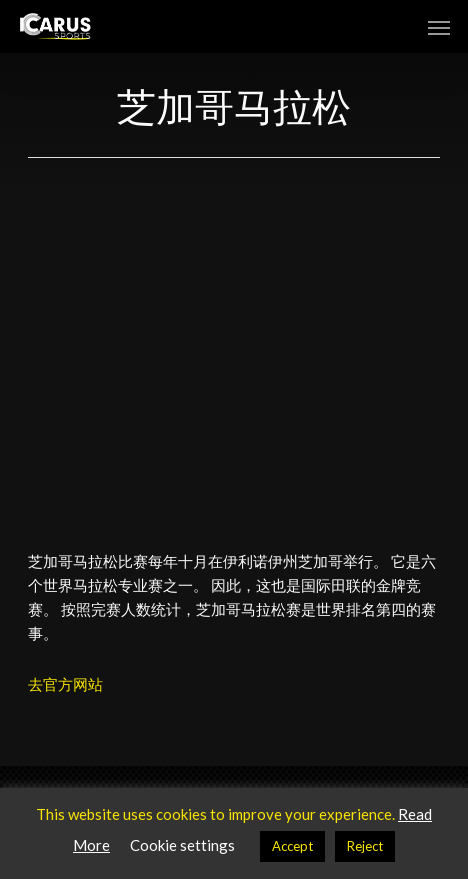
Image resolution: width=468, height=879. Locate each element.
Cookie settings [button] (182, 845)
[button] (439, 27)
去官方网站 (65, 684)
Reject (365, 846)
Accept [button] (292, 846)
